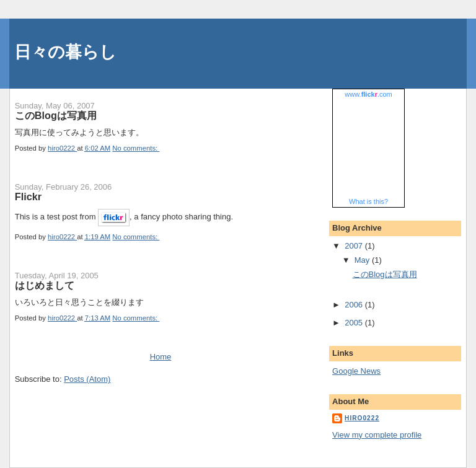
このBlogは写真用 (56, 115)
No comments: (136, 148)
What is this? (368, 201)
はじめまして (45, 285)
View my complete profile (377, 435)
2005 (355, 323)
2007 (355, 246)
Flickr (28, 196)
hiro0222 (362, 418)
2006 (355, 305)
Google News (356, 371)
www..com (368, 94)
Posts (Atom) (87, 379)
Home (161, 357)
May (363, 260)
